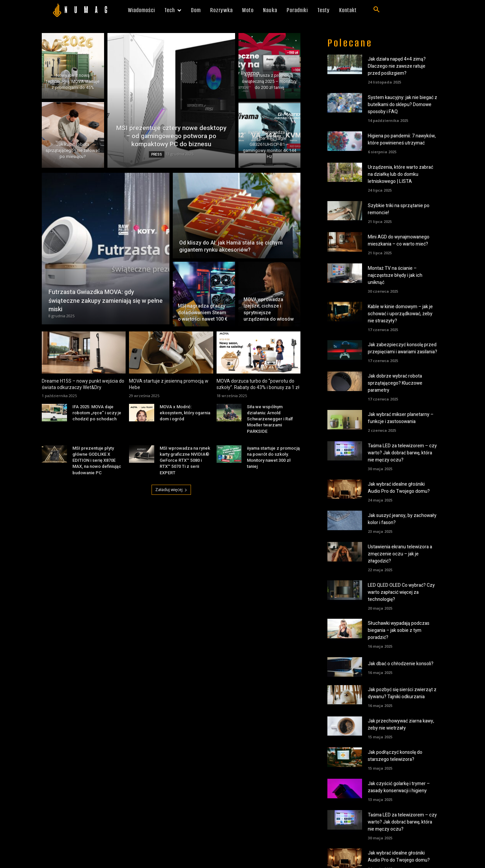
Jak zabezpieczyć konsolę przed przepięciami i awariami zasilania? (402, 348)
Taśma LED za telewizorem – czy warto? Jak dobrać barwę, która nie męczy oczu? (402, 453)
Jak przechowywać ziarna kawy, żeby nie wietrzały (401, 725)
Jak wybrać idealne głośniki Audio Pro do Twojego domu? (399, 488)
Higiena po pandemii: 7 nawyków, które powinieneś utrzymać (402, 139)
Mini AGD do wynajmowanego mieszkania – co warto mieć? (399, 240)
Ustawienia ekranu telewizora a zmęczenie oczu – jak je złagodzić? (400, 554)
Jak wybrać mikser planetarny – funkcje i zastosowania (401, 418)
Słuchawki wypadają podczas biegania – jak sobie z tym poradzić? (399, 630)
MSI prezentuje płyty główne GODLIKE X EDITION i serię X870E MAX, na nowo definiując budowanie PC (97, 460)
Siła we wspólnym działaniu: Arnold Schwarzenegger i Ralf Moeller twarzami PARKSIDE (270, 419)
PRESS (157, 154)
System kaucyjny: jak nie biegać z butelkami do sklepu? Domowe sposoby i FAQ (402, 105)
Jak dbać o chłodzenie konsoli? (401, 664)
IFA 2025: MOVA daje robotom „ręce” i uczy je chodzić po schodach (97, 413)
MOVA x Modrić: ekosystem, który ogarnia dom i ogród (185, 413)
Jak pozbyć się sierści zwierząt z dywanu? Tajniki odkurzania (402, 693)
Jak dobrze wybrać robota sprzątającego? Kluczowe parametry (395, 383)
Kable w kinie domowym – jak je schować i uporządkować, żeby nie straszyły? (400, 314)
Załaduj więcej (171, 490)
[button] (377, 10)
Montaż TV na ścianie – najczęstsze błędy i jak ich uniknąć (395, 275)
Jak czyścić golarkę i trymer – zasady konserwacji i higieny (399, 787)
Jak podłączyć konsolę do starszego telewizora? (395, 756)
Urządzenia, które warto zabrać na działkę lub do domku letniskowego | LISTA (400, 174)
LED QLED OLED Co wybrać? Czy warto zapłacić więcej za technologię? (401, 592)
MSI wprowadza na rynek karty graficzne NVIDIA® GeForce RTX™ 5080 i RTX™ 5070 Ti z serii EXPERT (185, 460)
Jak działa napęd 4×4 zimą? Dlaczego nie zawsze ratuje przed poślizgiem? (397, 66)
